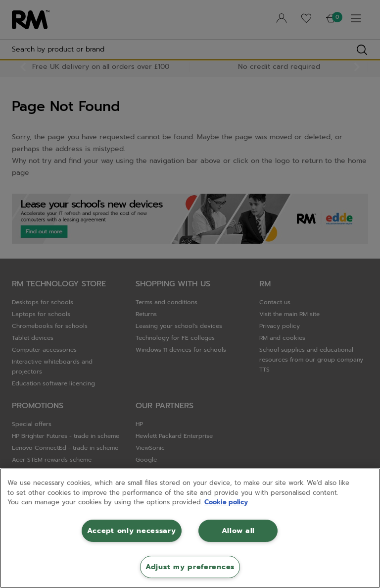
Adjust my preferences (190, 567)
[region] (190, 528)
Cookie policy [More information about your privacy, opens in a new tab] (226, 502)
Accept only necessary (131, 531)
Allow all (238, 531)
